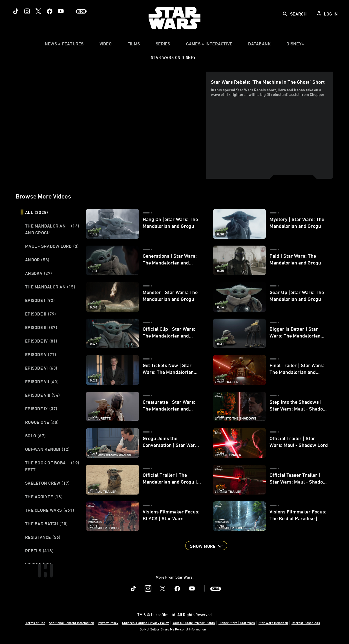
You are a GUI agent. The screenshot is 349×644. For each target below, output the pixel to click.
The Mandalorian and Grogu (52, 229)
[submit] (285, 14)
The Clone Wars (50, 510)
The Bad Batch (46, 524)
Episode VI (41, 368)
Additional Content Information (71, 623)
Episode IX (41, 409)
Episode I (40, 300)
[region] (112, 125)
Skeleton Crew (47, 483)
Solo (35, 436)
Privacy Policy (108, 623)
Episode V (41, 354)
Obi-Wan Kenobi (48, 449)
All (37, 212)
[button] (206, 546)
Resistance (43, 537)
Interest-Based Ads (306, 623)
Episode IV (41, 341)
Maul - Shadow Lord (52, 246)
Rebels (39, 551)
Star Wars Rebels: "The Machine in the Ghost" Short (268, 82)
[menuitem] (106, 45)
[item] (64, 45)
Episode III (41, 327)
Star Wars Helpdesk (273, 623)
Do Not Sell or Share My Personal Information (173, 629)
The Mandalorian (50, 287)
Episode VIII (42, 395)
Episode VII (42, 381)
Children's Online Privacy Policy (145, 623)
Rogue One (42, 422)
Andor (37, 260)
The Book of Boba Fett (52, 466)
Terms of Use (35, 623)
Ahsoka (39, 273)
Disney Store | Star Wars (237, 623)
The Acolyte (44, 497)
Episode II (41, 314)
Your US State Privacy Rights (194, 623)
